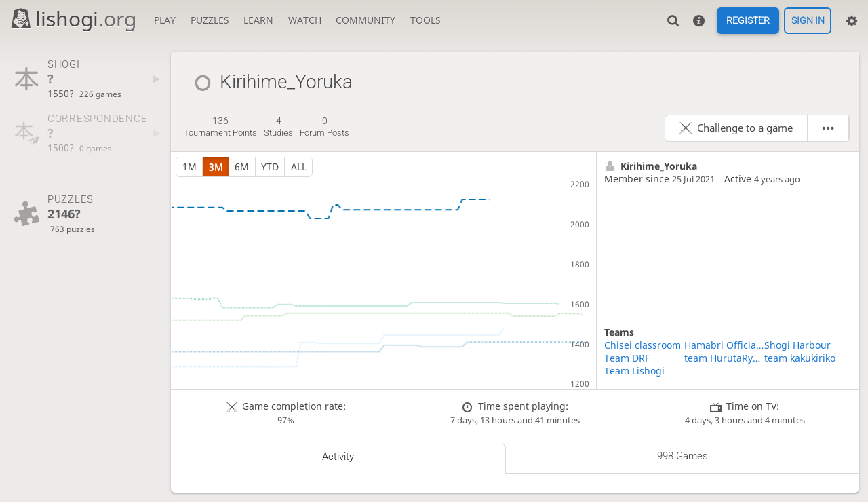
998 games (683, 456)
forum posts (324, 127)
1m (190, 167)
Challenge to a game (745, 128)
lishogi (73, 19)
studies (278, 127)
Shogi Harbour (797, 345)
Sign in (808, 21)
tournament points (220, 127)
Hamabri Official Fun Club (724, 345)
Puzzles (210, 20)
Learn (258, 20)
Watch (305, 20)
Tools (426, 20)
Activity (338, 457)
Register (748, 21)
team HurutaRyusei (724, 358)
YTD (270, 167)
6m (242, 167)
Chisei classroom (643, 345)
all (299, 167)
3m (216, 167)
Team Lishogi (634, 371)
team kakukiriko (800, 358)
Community (366, 20)
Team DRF (627, 358)
